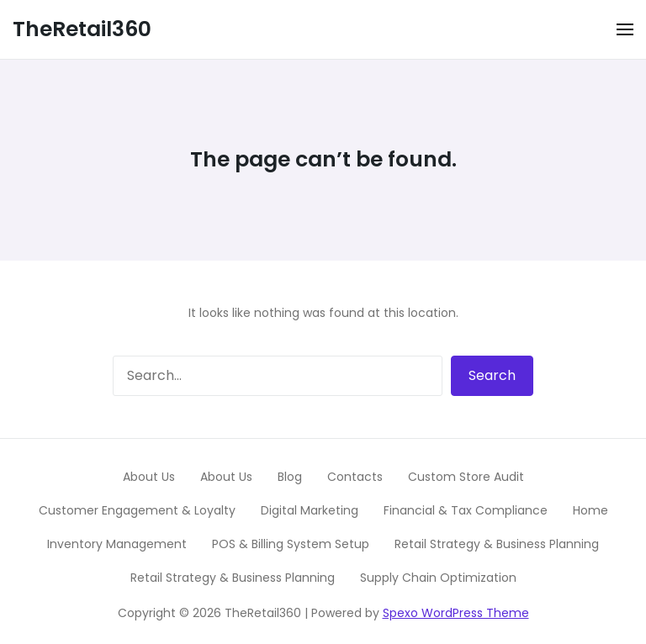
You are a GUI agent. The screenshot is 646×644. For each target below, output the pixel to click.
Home (590, 510)
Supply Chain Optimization (438, 578)
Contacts (355, 477)
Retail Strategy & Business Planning (497, 544)
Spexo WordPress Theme (456, 613)
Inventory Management (117, 544)
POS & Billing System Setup (291, 544)
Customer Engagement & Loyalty (137, 510)
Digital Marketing (310, 510)
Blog (290, 477)
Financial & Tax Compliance (466, 510)
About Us (149, 477)
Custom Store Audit (466, 477)
